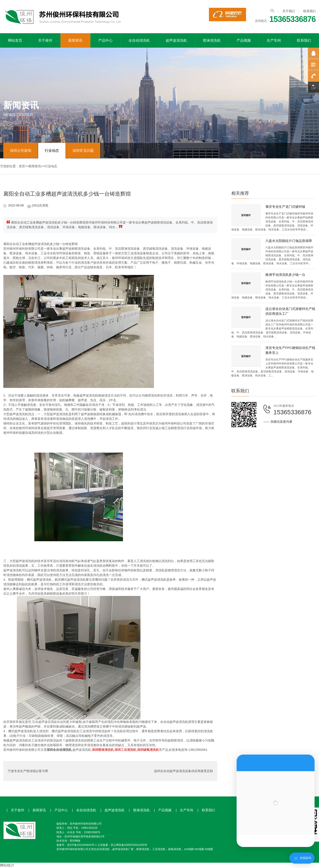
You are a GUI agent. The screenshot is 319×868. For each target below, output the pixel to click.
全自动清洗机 (139, 40)
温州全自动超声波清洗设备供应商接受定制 (183, 771)
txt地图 (209, 849)
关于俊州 (45, 40)
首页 (22, 166)
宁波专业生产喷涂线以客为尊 (28, 771)
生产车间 (274, 40)
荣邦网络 (75, 841)
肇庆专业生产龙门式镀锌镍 (285, 207)
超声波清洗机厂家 (123, 849)
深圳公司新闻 (21, 151)
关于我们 (289, 11)
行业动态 (52, 151)
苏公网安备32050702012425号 (129, 845)
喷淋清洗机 (212, 40)
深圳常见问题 (83, 151)
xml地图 (189, 849)
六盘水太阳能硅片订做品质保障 (289, 241)
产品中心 (105, 40)
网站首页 (15, 40)
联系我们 (309, 11)
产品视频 (244, 40)
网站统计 (7, 865)
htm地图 (199, 849)
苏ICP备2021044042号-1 (82, 845)
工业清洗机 (159, 849)
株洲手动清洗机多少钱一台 (285, 275)
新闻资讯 (75, 40)
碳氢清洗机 (175, 849)
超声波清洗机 (176, 40)
